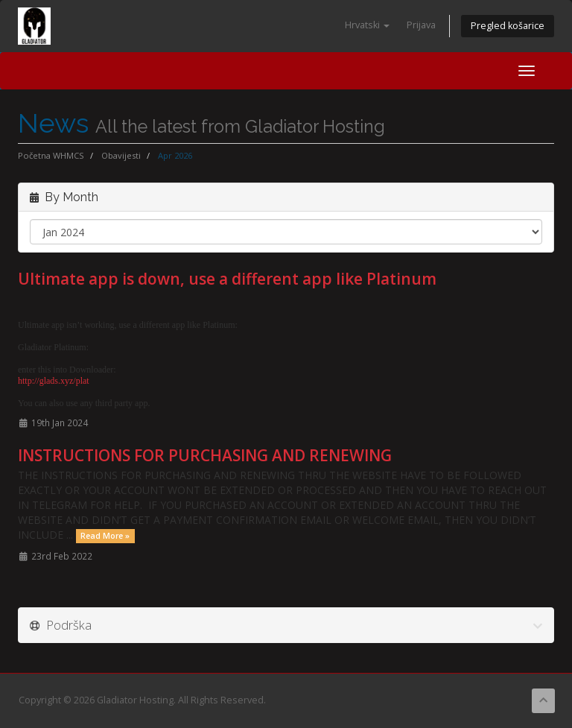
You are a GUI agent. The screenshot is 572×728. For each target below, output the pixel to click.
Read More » (105, 536)
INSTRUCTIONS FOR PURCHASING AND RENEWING (205, 455)
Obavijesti (121, 155)
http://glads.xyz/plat (54, 381)
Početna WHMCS (51, 155)
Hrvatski (367, 25)
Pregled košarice (508, 26)
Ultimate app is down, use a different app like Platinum (227, 279)
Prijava (421, 25)
